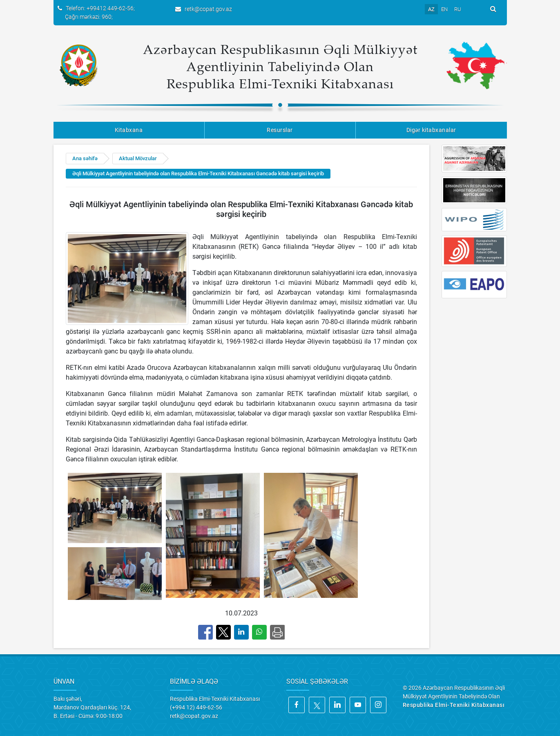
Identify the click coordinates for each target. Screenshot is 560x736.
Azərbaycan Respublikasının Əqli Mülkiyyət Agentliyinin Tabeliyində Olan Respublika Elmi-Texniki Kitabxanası (280, 66)
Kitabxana (129, 130)
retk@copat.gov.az (208, 9)
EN (444, 9)
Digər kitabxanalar (431, 130)
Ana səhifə (85, 158)
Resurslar (280, 130)
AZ (431, 9)
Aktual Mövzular (138, 158)
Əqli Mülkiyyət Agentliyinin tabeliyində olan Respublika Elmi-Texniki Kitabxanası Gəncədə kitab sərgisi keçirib (198, 173)
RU (458, 9)
